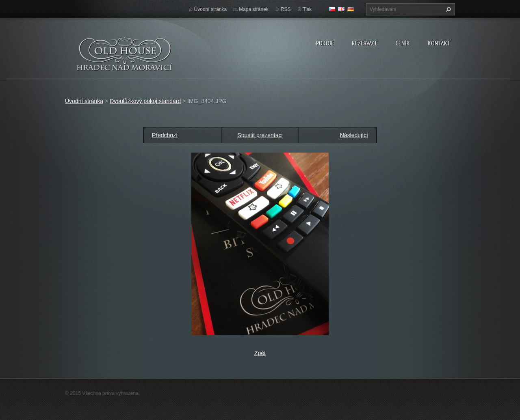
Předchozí (165, 135)
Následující (354, 135)
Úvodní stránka (211, 9)
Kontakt (439, 43)
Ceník (403, 43)
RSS (286, 9)
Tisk (307, 9)
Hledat (447, 9)
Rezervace (365, 43)
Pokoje (325, 43)
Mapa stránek (254, 9)
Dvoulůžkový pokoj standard (145, 101)
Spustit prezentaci (260, 135)
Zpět (260, 353)
